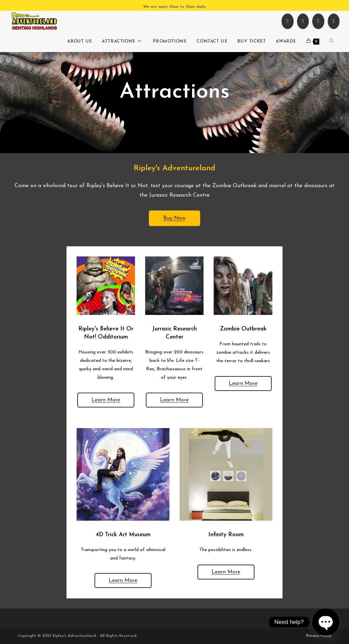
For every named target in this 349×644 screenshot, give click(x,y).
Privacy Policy (319, 636)
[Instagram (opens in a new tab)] (303, 21)
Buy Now (174, 218)
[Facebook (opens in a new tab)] (287, 21)
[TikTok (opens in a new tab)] (334, 21)
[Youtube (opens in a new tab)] (318, 21)
